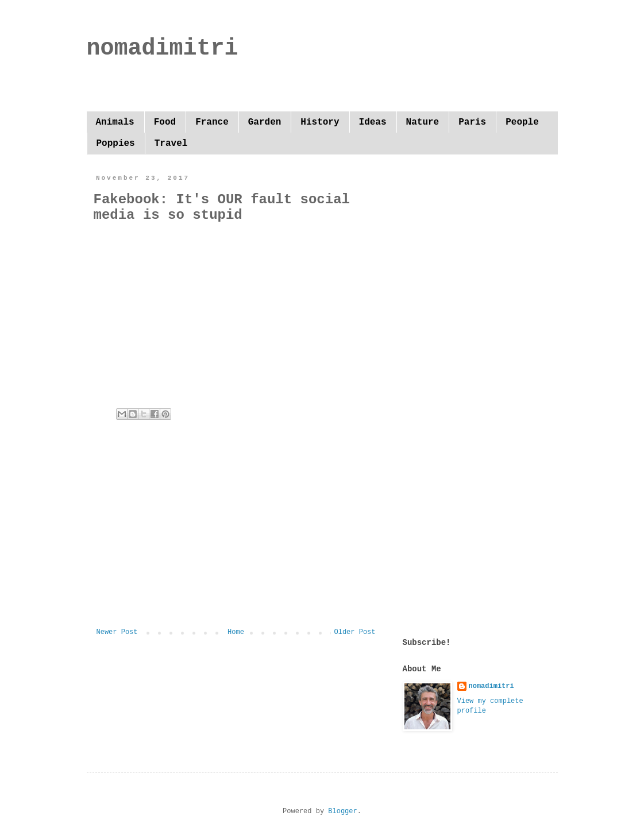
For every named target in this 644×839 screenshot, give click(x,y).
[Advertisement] (236, 533)
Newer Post (117, 632)
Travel (171, 144)
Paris (472, 122)
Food (165, 122)
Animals (115, 122)
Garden (265, 122)
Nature (423, 122)
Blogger (342, 811)
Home (236, 632)
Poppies (116, 144)
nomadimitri (163, 49)
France (212, 122)
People (522, 122)
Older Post (354, 632)
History (320, 122)
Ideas (373, 122)
